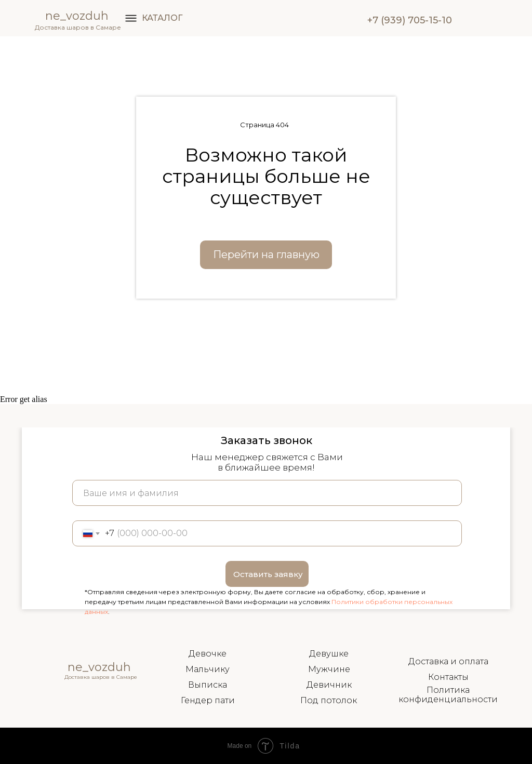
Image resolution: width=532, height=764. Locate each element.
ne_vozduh (77, 16)
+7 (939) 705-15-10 (410, 20)
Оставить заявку (268, 574)
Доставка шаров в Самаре (78, 27)
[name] (267, 493)
